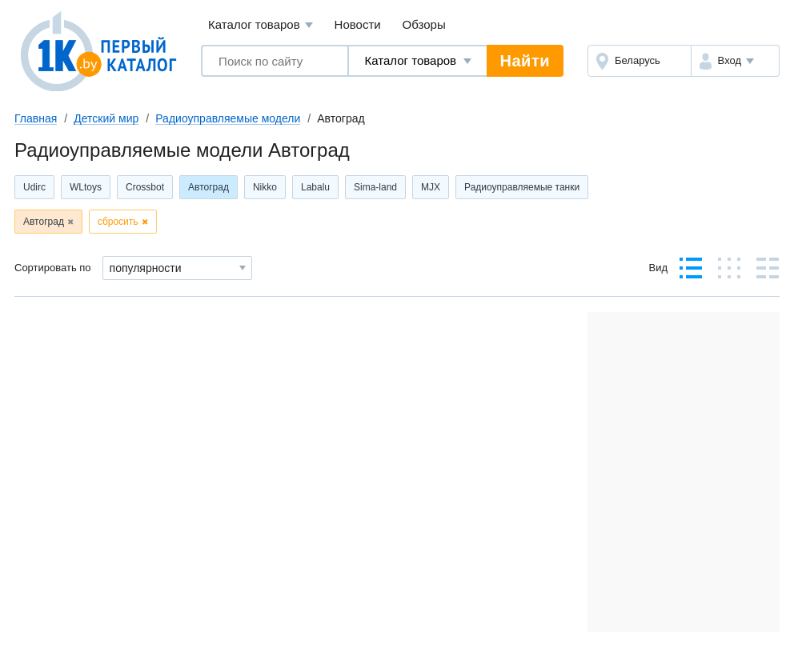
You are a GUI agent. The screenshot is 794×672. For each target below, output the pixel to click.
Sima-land (375, 187)
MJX (431, 187)
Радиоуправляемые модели (228, 118)
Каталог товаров (261, 25)
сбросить (118, 222)
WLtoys (86, 187)
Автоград (209, 187)
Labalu (315, 187)
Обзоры (424, 24)
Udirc (34, 187)
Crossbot (145, 187)
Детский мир (106, 118)
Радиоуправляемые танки (522, 187)
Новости (358, 24)
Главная (36, 118)
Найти (525, 61)
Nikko (265, 187)
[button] (735, 61)
